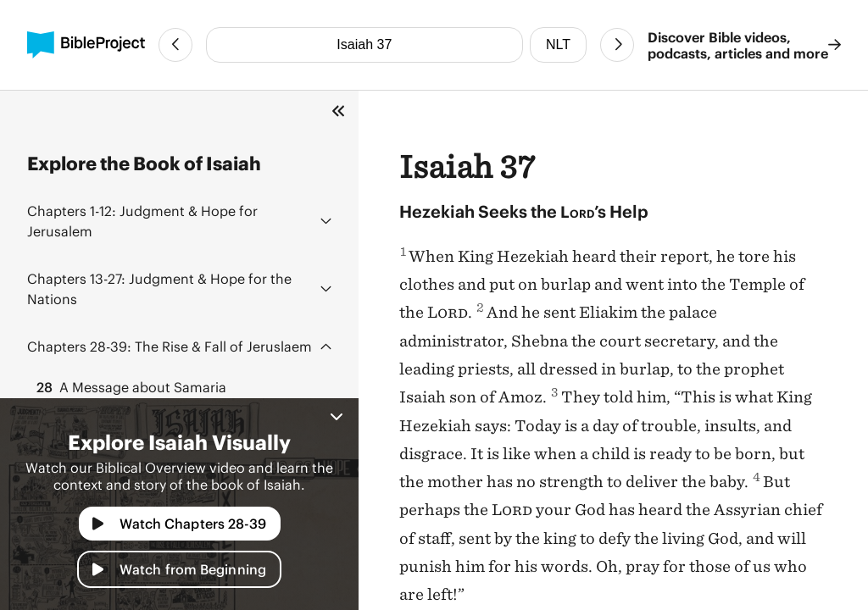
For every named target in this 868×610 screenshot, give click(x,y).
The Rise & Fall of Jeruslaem (170, 346)
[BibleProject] (86, 45)
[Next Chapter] (617, 45)
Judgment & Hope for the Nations (159, 288)
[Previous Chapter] (175, 45)
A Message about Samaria (130, 387)
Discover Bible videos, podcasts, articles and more (744, 45)
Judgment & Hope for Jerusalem (142, 221)
